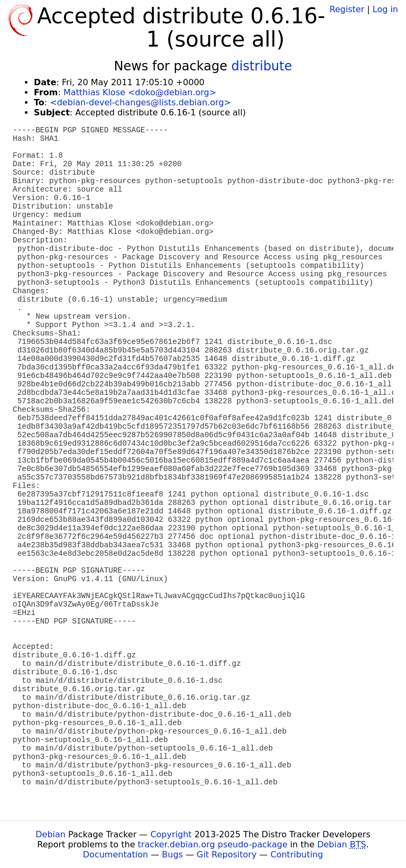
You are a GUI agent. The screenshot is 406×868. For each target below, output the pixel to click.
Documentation (116, 855)
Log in (385, 9)
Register (347, 9)
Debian (50, 834)
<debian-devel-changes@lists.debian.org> (140, 102)
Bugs (172, 855)
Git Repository (227, 855)
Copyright (171, 834)
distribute (262, 66)
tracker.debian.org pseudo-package (213, 844)
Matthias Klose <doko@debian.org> (140, 92)
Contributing (297, 855)
